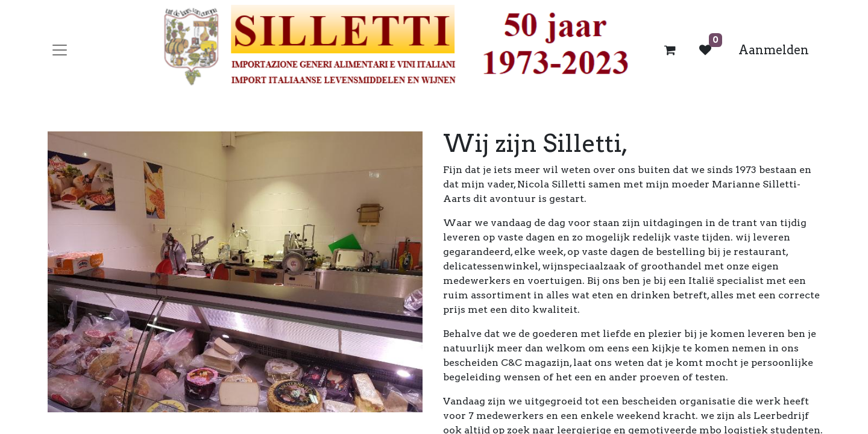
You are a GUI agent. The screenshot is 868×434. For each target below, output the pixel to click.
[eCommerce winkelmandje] (670, 50)
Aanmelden (774, 50)
